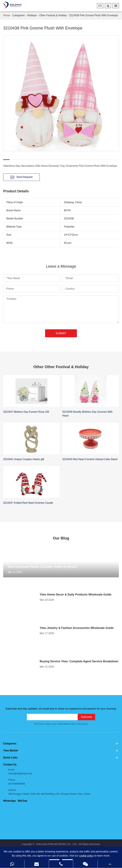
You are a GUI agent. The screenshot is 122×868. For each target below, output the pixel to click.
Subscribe (86, 717)
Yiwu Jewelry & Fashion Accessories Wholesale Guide (77, 628)
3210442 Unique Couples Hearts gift (24, 459)
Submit (61, 333)
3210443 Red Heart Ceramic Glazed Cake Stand (90, 459)
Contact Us (10, 765)
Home (7, 15)
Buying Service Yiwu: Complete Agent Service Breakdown (79, 661)
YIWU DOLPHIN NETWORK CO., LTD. (56, 844)
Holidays (32, 15)
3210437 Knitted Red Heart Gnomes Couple (28, 503)
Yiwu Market (61, 751)
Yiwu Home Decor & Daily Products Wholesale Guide (76, 595)
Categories (19, 15)
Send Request (22, 177)
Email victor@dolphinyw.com (20, 772)
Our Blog (61, 538)
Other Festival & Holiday (53, 15)
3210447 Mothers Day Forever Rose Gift (26, 412)
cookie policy (86, 856)
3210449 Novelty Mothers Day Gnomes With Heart (87, 414)
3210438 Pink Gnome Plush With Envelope (93, 15)
